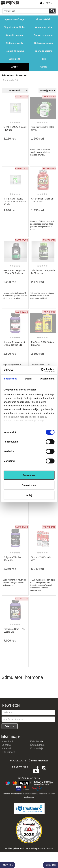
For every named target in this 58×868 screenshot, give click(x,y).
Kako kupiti (8, 742)
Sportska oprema (43, 51)
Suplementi (14, 59)
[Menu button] (3, 3)
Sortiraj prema (47, 90)
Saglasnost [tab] (10, 379)
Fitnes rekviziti (44, 19)
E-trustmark (8, 752)
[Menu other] (55, 3)
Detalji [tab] (29, 379)
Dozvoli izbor (29, 485)
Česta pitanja (37, 745)
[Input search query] (26, 11)
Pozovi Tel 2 (7, 865)
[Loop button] (52, 11)
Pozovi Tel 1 (51, 865)
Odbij (29, 495)
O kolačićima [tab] (47, 379)
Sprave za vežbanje (14, 19)
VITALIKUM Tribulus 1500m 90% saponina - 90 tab (15, 202)
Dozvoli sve (29, 475)
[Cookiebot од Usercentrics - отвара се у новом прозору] (41, 370)
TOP (54, 856)
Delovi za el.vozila (44, 43)
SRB (49, 3)
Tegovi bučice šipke (14, 27)
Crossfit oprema (14, 35)
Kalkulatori (37, 742)
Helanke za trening (14, 51)
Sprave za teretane (43, 35)
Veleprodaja (37, 749)
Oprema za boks (43, 27)
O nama (6, 745)
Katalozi (6, 749)
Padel (44, 59)
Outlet (43, 67)
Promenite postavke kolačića (40, 848)
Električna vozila (14, 43)
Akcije (14, 67)
